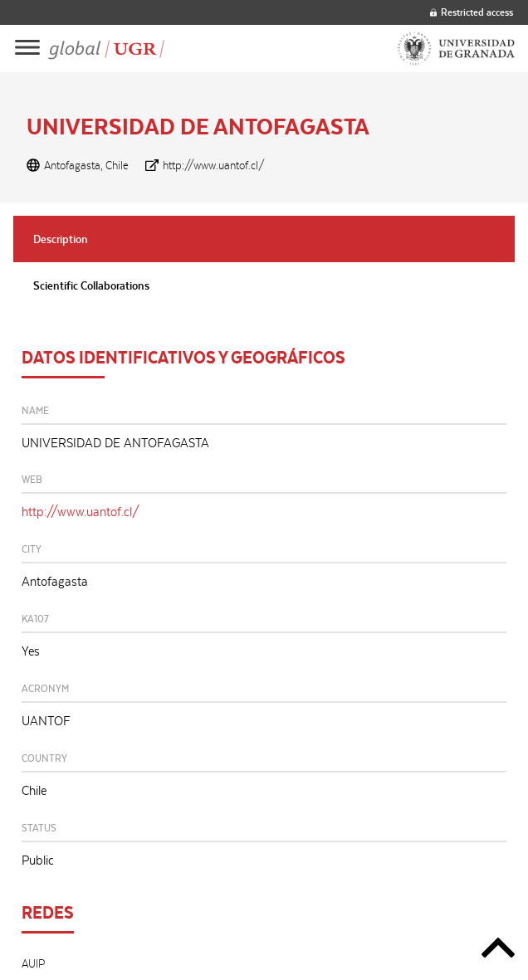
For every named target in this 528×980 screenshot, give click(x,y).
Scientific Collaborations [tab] (91, 285)
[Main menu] (27, 49)
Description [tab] (61, 239)
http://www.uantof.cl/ (214, 165)
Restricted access (472, 12)
